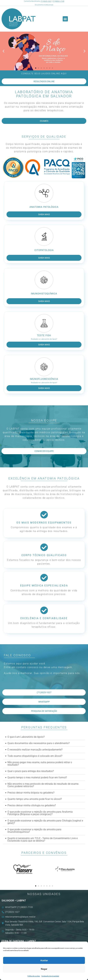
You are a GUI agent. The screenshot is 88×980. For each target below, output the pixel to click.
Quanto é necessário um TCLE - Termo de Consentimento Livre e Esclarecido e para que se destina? (43, 839)
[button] (65, 19)
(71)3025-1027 (46, 1)
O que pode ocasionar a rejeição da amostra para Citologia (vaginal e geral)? (45, 822)
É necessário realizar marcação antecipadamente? (35, 750)
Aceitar (44, 960)
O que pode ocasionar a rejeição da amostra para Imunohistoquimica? (34, 831)
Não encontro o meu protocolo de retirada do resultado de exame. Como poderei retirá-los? (43, 785)
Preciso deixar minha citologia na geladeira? (32, 805)
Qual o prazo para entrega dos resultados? (31, 771)
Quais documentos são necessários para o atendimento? (39, 743)
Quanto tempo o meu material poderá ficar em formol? (37, 777)
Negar (44, 969)
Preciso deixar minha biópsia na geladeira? (31, 793)
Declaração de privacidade (50, 976)
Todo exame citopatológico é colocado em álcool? (35, 756)
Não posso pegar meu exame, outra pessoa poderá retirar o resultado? (40, 764)
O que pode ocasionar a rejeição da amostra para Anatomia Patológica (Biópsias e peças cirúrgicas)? (40, 813)
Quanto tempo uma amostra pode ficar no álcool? (35, 799)
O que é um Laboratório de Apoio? (26, 737)
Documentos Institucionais (44, 5)
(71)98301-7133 (58, 1)
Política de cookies (34, 976)
